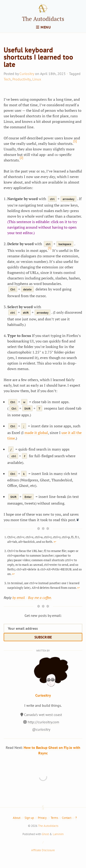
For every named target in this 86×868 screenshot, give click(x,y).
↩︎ (55, 542)
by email (19, 598)
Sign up (29, 818)
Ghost (45, 834)
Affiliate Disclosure (43, 850)
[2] (21, 158)
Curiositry (27, 74)
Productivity (22, 79)
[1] (75, 141)
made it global (36, 433)
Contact (67, 818)
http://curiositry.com (43, 722)
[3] (50, 248)
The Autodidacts (43, 19)
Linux (37, 79)
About (17, 818)
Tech (7, 79)
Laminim (58, 834)
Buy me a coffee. (40, 598)
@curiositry (41, 729)
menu (43, 27)
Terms (54, 818)
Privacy (42, 818)
